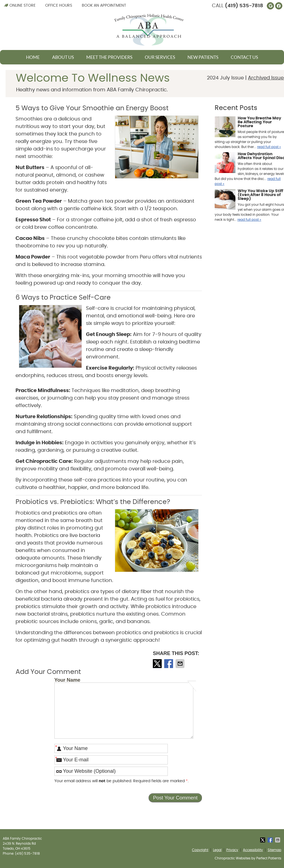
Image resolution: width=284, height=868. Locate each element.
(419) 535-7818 (244, 6)
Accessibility (253, 850)
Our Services (160, 57)
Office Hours (59, 6)
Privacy (232, 850)
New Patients (203, 57)
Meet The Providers (109, 57)
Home (33, 57)
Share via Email (181, 664)
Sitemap (274, 850)
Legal (217, 850)
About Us (63, 57)
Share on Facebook (169, 664)
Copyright (200, 850)
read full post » (269, 147)
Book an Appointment (104, 6)
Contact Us (244, 57)
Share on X (158, 664)
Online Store (20, 5)
